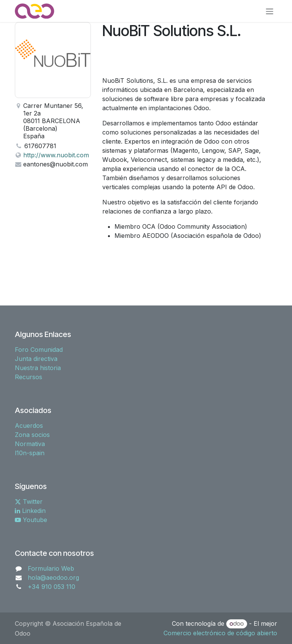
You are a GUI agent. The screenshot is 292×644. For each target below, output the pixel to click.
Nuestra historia (38, 368)
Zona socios (32, 435)
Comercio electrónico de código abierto (220, 633)
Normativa (30, 444)
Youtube (31, 520)
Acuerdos (29, 426)
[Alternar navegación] (270, 11)
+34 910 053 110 (52, 587)
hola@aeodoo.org (53, 578)
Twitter (29, 502)
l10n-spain (30, 453)
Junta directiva (36, 359)
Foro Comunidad (39, 350)
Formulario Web (51, 568)
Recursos (29, 377)
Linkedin (30, 511)
